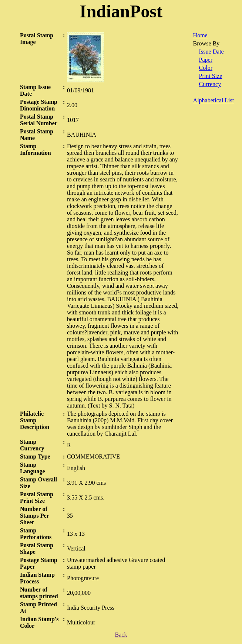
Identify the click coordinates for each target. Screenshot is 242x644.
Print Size (211, 76)
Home (200, 35)
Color (206, 68)
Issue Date (211, 52)
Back (121, 635)
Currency (210, 84)
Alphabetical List (214, 100)
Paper (206, 60)
